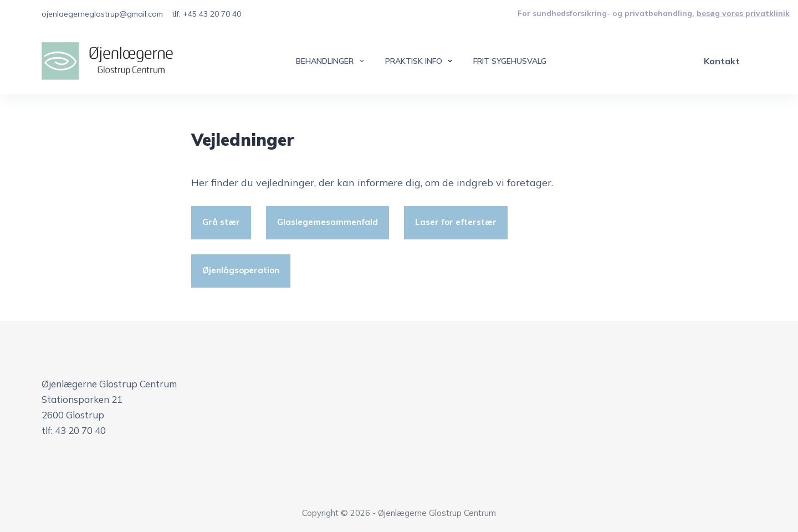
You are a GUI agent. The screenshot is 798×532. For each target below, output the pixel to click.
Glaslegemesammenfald (328, 222)
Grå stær (221, 222)
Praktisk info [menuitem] (421, 61)
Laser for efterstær (456, 222)
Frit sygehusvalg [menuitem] (510, 61)
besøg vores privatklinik (743, 13)
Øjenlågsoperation (241, 270)
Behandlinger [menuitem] (332, 61)
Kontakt (722, 61)
